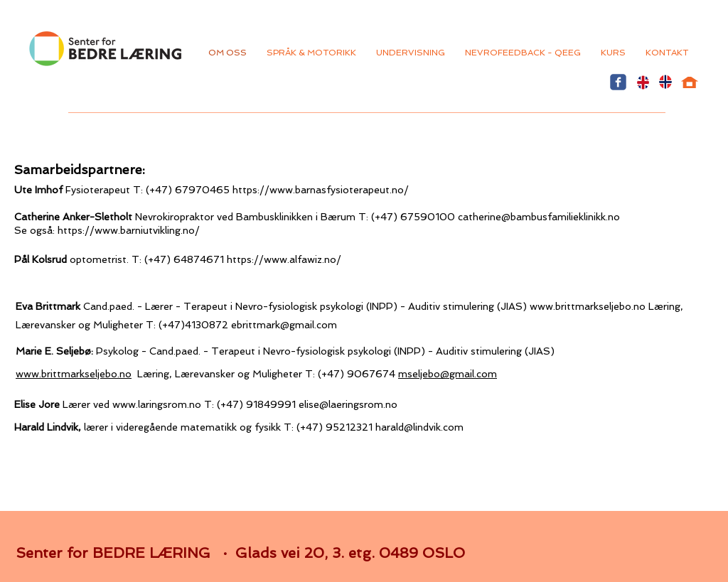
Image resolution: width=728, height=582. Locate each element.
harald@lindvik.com (419, 427)
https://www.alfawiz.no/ (284, 259)
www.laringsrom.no (157, 404)
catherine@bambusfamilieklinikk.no (539, 217)
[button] (523, 53)
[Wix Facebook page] (618, 82)
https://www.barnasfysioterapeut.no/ (322, 190)
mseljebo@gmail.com (448, 374)
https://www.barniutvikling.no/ (129, 230)
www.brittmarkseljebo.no (588, 306)
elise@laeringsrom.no (348, 404)
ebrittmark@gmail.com (284, 325)
